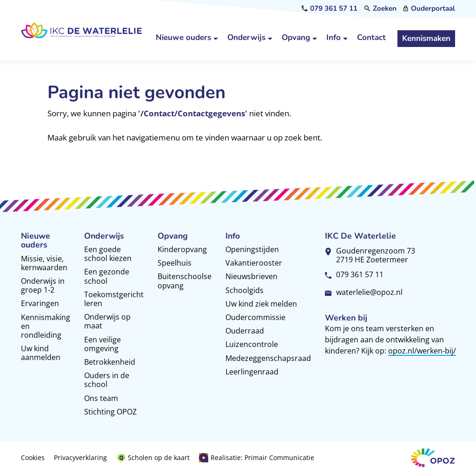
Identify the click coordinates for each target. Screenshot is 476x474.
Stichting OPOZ (110, 412)
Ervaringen (40, 303)
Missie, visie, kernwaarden (44, 263)
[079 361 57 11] (330, 9)
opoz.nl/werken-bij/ (422, 351)
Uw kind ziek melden (261, 304)
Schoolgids (245, 290)
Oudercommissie (255, 317)
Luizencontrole (252, 344)
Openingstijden (252, 249)
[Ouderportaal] (429, 9)
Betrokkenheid (110, 362)
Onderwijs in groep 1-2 (43, 285)
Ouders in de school (107, 380)
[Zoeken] (380, 9)
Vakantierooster (254, 263)
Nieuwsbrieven (251, 276)
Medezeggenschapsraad (268, 358)
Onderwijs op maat (107, 321)
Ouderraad (245, 331)
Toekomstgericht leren (114, 299)
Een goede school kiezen (108, 254)
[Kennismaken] (426, 39)
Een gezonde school (107, 276)
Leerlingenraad (252, 372)
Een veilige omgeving (102, 344)
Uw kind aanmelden (41, 353)
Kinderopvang (182, 249)
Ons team (101, 398)
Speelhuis (175, 263)
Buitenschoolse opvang (185, 281)
